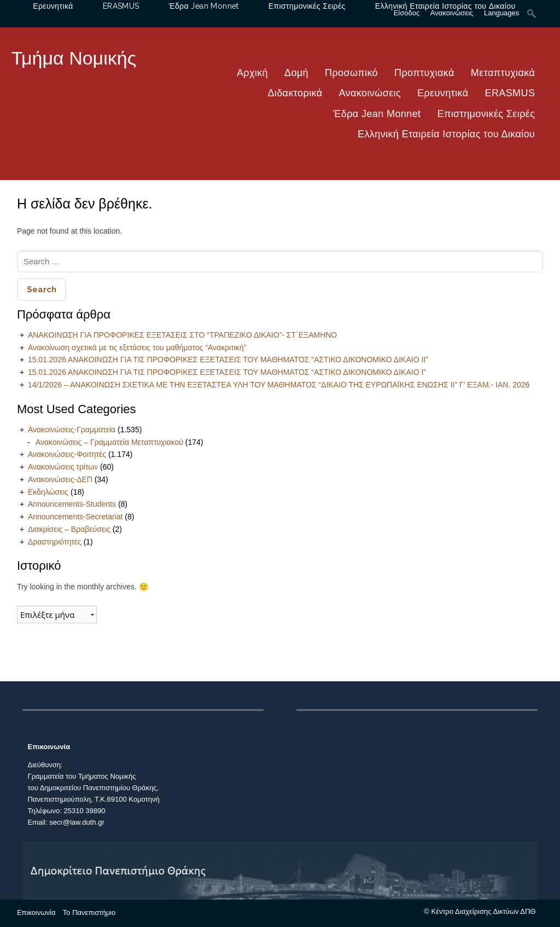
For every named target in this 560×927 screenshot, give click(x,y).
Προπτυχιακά (424, 73)
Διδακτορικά (295, 93)
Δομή (296, 73)
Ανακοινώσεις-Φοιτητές (67, 454)
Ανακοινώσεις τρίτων (63, 467)
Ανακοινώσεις (370, 93)
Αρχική (252, 73)
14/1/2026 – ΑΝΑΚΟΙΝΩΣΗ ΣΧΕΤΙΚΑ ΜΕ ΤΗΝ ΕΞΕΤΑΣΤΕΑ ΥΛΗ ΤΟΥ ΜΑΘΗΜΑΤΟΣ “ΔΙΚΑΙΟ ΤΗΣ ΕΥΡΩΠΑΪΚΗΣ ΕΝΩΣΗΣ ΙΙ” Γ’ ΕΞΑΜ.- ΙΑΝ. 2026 (279, 385)
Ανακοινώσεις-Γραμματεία (72, 430)
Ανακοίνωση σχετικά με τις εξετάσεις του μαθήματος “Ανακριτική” (137, 347)
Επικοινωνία (36, 912)
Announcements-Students (72, 504)
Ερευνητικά (443, 93)
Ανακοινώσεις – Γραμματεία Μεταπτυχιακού (109, 442)
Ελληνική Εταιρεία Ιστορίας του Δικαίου (446, 134)
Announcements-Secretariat (75, 517)
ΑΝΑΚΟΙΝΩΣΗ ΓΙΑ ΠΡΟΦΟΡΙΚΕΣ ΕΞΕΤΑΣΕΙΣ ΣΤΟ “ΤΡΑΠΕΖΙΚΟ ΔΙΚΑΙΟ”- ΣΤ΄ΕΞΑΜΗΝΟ (182, 335)
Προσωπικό (351, 73)
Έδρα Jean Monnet (377, 114)
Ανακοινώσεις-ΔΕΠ (60, 479)
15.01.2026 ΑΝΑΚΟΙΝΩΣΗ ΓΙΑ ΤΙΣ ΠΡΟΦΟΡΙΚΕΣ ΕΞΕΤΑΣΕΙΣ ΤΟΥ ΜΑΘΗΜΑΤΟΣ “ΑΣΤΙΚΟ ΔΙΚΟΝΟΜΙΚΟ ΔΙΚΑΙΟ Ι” (227, 372)
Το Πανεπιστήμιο (89, 912)
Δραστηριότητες (55, 542)
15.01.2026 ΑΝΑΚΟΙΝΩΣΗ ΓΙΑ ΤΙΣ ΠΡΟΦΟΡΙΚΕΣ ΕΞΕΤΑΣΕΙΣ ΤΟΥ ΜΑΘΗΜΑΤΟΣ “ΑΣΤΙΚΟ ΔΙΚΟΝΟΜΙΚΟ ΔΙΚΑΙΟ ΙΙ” (228, 360)
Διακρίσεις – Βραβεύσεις (69, 529)
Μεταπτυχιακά (503, 73)
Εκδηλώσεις (48, 492)
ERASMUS (510, 93)
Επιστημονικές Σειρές (486, 114)
